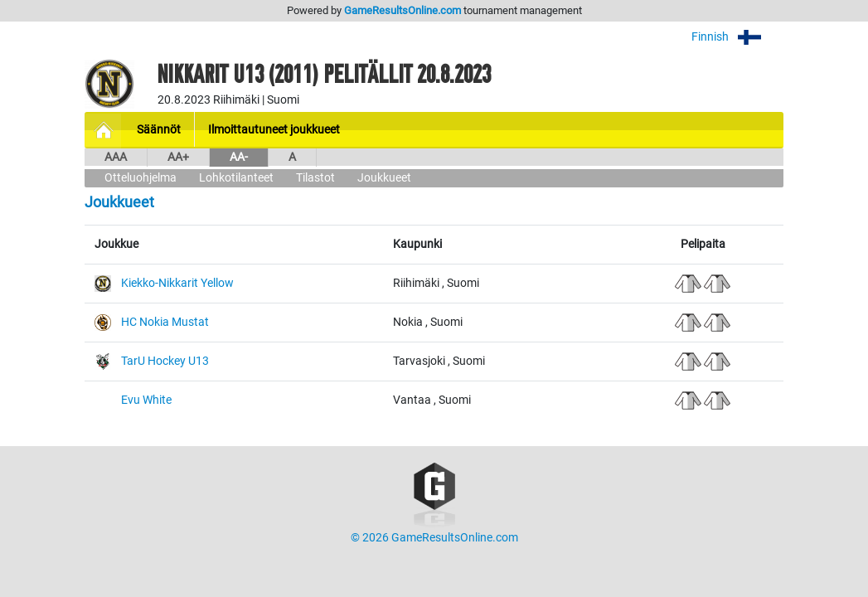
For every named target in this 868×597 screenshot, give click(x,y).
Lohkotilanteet (236, 178)
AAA (116, 157)
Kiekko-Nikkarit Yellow (177, 283)
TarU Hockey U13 (165, 361)
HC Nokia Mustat (165, 322)
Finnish (737, 37)
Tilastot (315, 178)
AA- (239, 157)
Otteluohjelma (141, 178)
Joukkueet (384, 178)
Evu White (146, 400)
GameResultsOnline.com (402, 10)
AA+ (178, 157)
